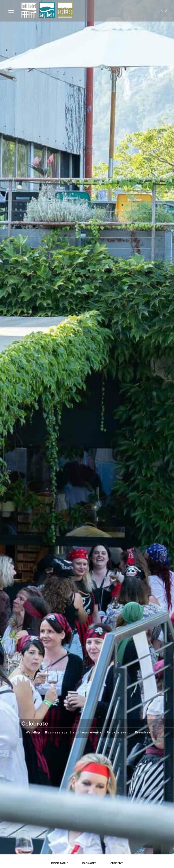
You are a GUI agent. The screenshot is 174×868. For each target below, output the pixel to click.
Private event (118, 733)
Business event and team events (73, 733)
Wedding (33, 733)
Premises (143, 733)
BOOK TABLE (60, 863)
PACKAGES (89, 863)
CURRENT (117, 863)
